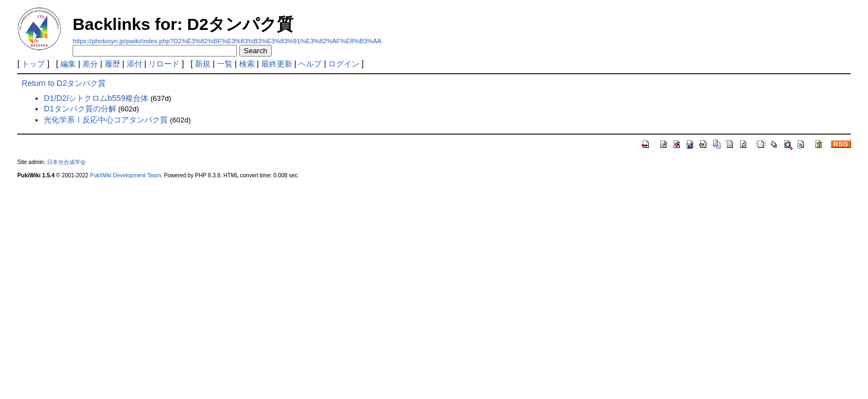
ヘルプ (310, 64)
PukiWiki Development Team (126, 175)
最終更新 (277, 64)
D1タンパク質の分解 (80, 109)
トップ (33, 64)
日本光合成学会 (66, 162)
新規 (203, 64)
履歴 (112, 64)
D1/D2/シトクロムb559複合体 (96, 98)
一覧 (225, 64)
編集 (68, 64)
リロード (164, 64)
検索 (247, 64)
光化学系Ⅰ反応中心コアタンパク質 (106, 120)
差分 (90, 64)
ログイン (344, 64)
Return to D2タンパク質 (64, 83)
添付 (135, 64)
